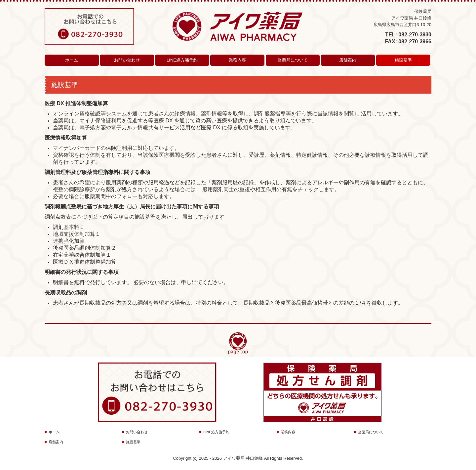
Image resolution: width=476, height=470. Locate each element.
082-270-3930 (415, 35)
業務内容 (237, 60)
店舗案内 (348, 60)
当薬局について (293, 60)
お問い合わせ (127, 60)
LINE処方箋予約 (182, 60)
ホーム (72, 60)
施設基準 (403, 60)
